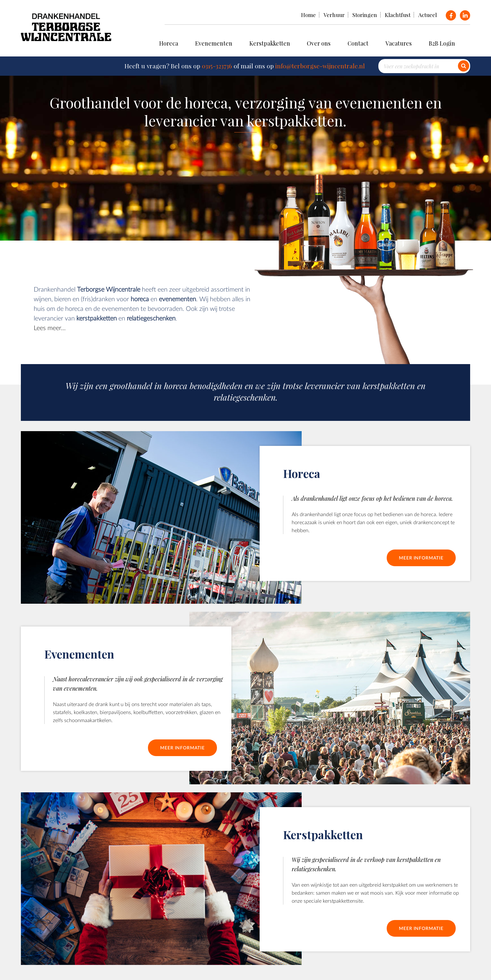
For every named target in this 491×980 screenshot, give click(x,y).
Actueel (427, 15)
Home (308, 15)
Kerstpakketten (270, 43)
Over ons (319, 43)
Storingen (365, 15)
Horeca (169, 43)
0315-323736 (217, 66)
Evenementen (214, 43)
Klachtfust (398, 15)
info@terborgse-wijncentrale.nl (320, 66)
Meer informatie (421, 558)
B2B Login (442, 43)
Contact (358, 43)
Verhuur (334, 15)
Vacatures (399, 43)
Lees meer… (50, 328)
